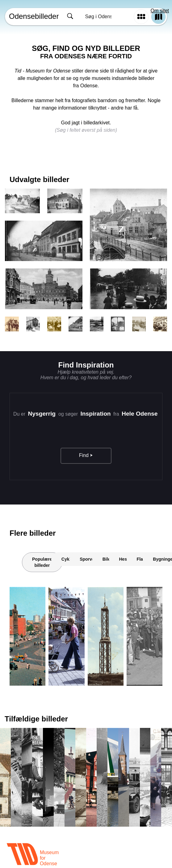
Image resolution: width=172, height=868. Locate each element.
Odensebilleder (34, 16)
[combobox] (98, 17)
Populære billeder (42, 562)
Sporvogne (91, 559)
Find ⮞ (86, 455)
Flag (141, 559)
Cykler (68, 559)
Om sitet (160, 11)
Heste (125, 559)
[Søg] (70, 17)
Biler (107, 559)
